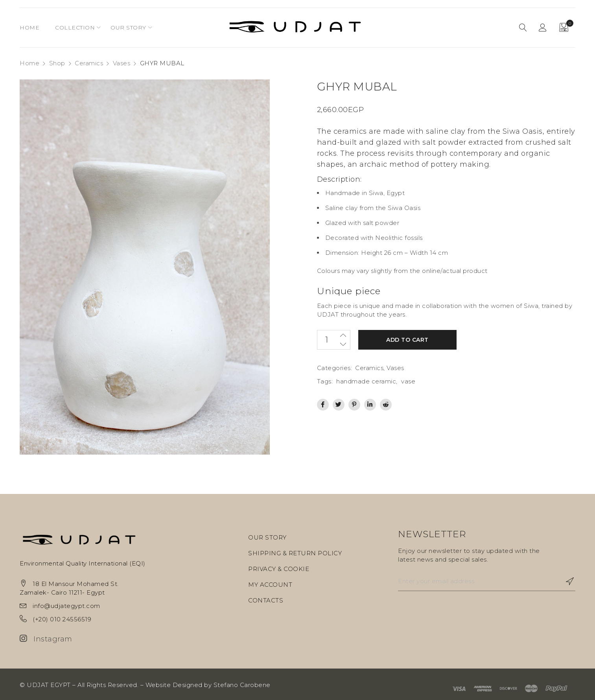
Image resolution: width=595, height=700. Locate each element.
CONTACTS (266, 600)
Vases (122, 63)
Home (29, 63)
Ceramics (89, 63)
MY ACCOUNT (270, 585)
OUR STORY (267, 537)
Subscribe (566, 581)
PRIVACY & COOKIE (279, 569)
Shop (57, 63)
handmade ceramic (366, 381)
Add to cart (407, 340)
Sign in (543, 28)
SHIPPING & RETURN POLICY (295, 553)
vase (408, 381)
